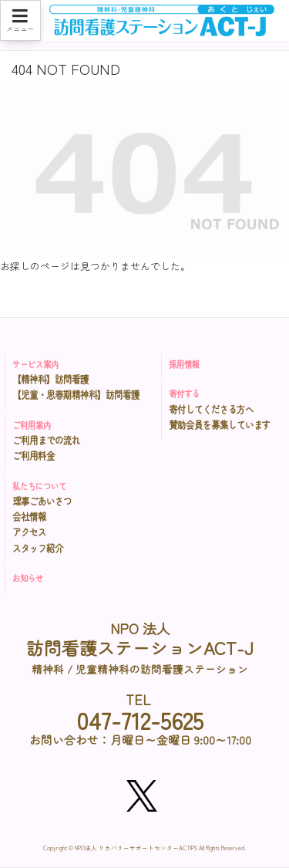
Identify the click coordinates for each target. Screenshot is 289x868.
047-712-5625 (140, 720)
